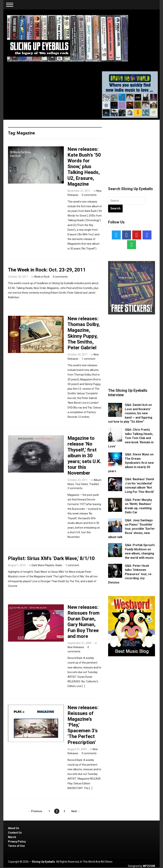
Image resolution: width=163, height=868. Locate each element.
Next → (76, 811)
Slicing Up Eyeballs (43, 862)
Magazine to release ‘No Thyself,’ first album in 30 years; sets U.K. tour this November (84, 456)
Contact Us (15, 833)
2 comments (75, 488)
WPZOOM (149, 866)
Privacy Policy (17, 842)
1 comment (88, 359)
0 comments (89, 195)
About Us (14, 828)
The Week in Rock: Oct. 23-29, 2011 (47, 270)
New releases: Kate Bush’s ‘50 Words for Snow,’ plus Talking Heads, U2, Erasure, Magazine (84, 167)
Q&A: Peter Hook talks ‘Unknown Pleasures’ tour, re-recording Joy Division (130, 574)
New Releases (76, 647)
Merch (12, 837)
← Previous (35, 811)
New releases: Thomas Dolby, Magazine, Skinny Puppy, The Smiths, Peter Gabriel (84, 333)
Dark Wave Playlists (43, 565)
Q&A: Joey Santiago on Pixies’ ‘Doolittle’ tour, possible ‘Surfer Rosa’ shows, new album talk (131, 529)
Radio (59, 565)
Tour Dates (82, 484)
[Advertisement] (136, 149)
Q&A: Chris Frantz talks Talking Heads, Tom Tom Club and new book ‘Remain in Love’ (131, 438)
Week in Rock (42, 277)
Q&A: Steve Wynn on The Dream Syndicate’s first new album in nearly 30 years (131, 463)
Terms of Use (16, 846)
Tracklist (94, 484)
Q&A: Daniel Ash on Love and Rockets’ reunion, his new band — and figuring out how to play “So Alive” (130, 413)
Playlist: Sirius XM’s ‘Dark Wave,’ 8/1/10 (51, 558)
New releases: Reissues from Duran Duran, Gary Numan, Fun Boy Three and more (84, 622)
